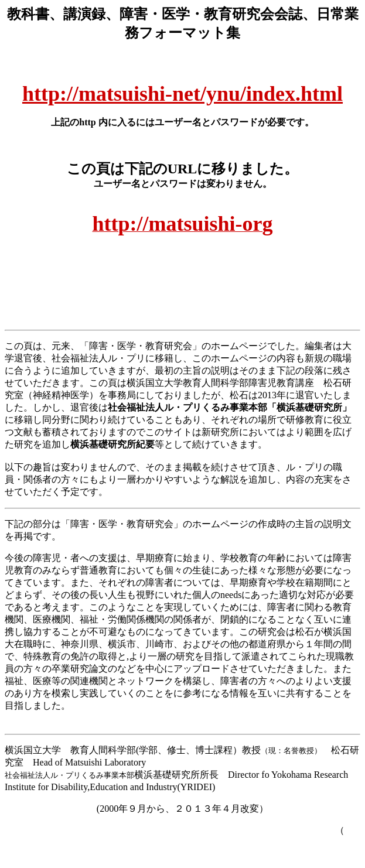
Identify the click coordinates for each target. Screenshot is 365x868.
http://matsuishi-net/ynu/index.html (182, 94)
